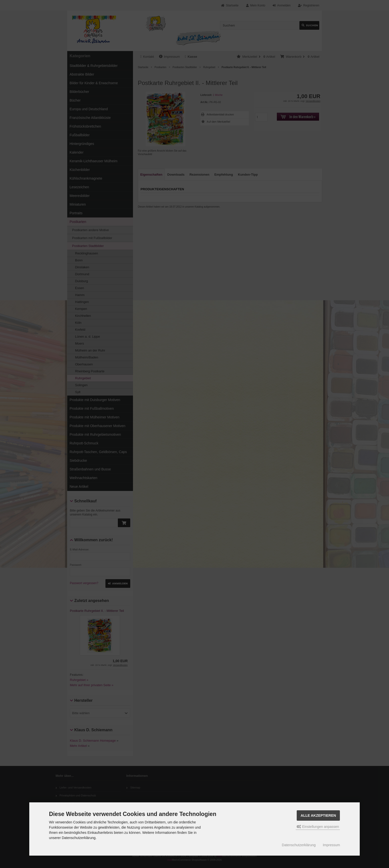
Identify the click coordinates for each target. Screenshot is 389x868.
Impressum (331, 845)
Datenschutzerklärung (299, 845)
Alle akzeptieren (318, 815)
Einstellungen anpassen (318, 827)
